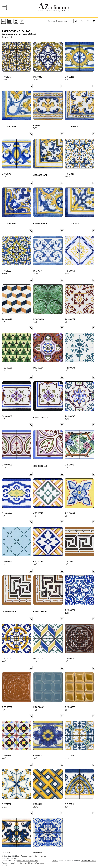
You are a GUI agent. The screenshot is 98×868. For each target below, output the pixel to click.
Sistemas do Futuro (89, 861)
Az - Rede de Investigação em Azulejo (32, 856)
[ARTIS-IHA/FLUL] (9, 858)
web (55, 861)
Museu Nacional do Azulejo (27, 861)
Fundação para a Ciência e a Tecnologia (29, 863)
